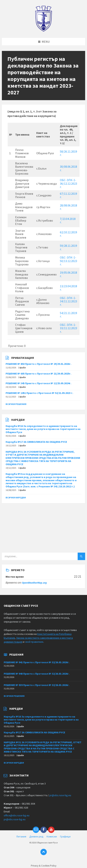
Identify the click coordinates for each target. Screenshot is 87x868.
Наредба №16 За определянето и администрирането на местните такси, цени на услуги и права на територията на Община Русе (43, 429)
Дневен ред (36, 836)
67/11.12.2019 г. (68, 195)
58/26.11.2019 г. (68, 153)
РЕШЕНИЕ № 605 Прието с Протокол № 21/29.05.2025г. (38, 374)
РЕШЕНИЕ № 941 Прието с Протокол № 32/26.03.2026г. (37, 662)
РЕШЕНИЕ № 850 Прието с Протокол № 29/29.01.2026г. (38, 364)
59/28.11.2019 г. (68, 247)
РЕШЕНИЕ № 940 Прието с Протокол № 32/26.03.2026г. (37, 674)
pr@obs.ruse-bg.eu (60, 795)
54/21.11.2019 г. (68, 315)
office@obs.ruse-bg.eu (17, 815)
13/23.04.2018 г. (68, 288)
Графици (65, 836)
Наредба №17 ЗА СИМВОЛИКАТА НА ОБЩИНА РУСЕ (36, 442)
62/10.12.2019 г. (68, 234)
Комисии (52, 836)
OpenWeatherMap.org (34, 583)
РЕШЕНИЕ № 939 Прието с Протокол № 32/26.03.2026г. (37, 685)
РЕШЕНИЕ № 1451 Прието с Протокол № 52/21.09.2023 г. (39, 393)
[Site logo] (43, 31)
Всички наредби (16, 498)
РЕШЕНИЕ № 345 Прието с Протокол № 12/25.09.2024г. (38, 383)
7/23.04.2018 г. (68, 220)
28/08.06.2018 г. (68, 207)
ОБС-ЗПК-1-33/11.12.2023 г (68, 328)
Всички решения (16, 404)
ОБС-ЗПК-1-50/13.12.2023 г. (68, 261)
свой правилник (34, 642)
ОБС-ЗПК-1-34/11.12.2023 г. (68, 301)
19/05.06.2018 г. (68, 274)
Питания (21, 836)
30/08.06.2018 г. (68, 168)
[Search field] (43, 556)
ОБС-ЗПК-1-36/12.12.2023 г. (68, 183)
